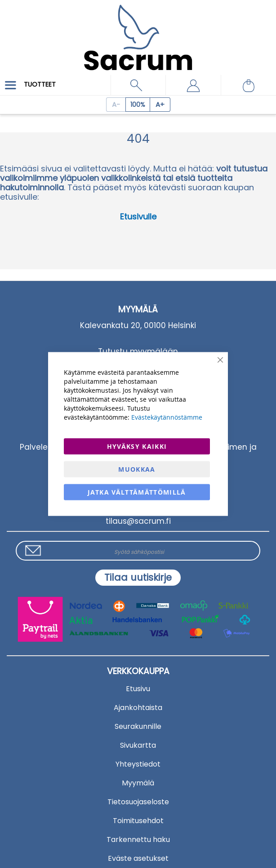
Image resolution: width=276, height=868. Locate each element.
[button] (193, 85)
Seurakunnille (138, 726)
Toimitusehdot (138, 821)
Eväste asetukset (138, 858)
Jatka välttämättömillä (137, 492)
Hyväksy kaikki (137, 446)
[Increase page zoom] (160, 105)
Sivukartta (138, 745)
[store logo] (138, 31)
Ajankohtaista (138, 708)
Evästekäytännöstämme (167, 417)
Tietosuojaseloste (138, 802)
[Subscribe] (138, 578)
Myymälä (138, 783)
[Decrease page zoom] (116, 105)
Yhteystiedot (138, 764)
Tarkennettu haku (138, 840)
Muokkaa (137, 469)
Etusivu (138, 689)
